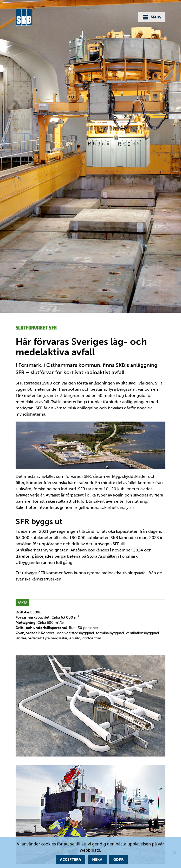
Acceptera (71, 859)
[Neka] (174, 852)
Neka (97, 859)
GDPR (119, 859)
